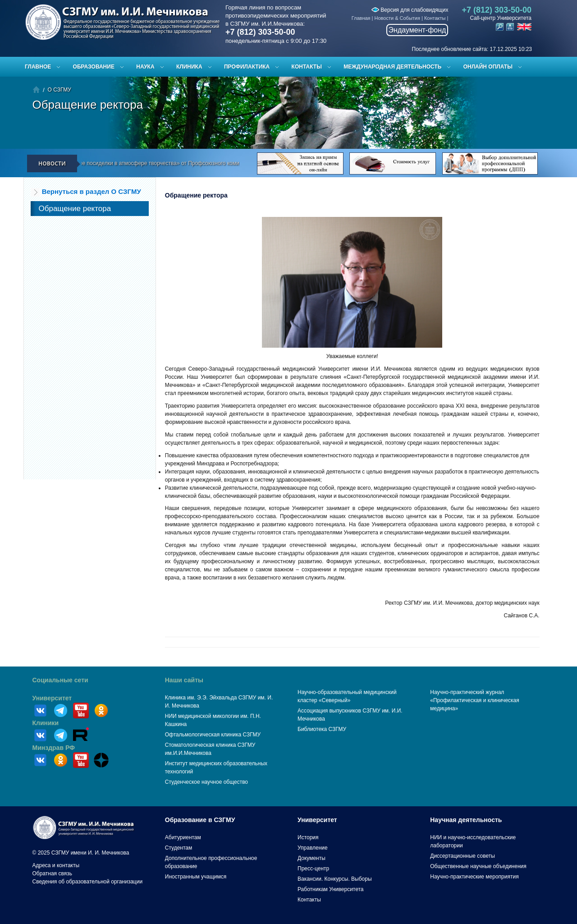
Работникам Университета (331, 889)
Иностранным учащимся (196, 877)
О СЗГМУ (60, 90)
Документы (311, 858)
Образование (94, 67)
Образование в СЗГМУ (200, 820)
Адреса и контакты (56, 865)
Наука (145, 67)
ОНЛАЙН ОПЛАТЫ (488, 67)
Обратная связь (52, 873)
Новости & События (397, 18)
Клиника (189, 67)
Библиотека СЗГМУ (322, 729)
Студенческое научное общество (206, 782)
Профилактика (247, 67)
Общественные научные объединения (478, 866)
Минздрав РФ (54, 748)
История (308, 837)
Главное (38, 67)
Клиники (46, 723)
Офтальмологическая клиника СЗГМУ (213, 735)
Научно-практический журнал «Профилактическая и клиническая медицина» (475, 700)
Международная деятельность (392, 67)
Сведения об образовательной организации (88, 882)
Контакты (435, 18)
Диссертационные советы (463, 856)
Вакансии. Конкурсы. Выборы (335, 879)
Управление (313, 848)
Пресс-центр (313, 869)
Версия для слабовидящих (410, 10)
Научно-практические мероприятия (474, 877)
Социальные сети (60, 680)
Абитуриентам (183, 837)
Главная (361, 18)
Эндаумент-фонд (417, 30)
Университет (52, 698)
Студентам (179, 848)
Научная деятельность (466, 820)
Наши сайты (184, 680)
